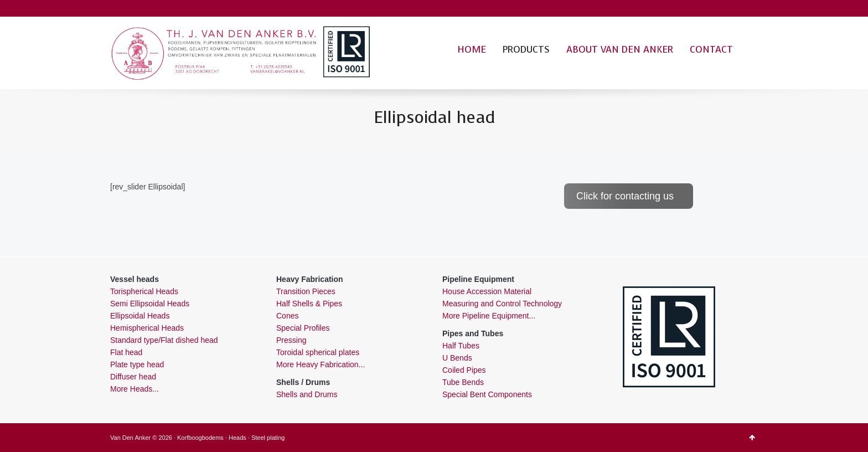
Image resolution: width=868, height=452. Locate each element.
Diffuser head (133, 377)
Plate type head (137, 364)
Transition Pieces (306, 291)
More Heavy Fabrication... (321, 364)
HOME (472, 50)
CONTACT (711, 50)
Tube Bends (463, 382)
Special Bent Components (487, 394)
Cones (287, 316)
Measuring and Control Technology (502, 304)
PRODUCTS (526, 50)
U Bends (457, 358)
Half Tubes (461, 346)
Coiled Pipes (464, 370)
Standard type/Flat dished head (164, 340)
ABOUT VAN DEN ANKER (620, 50)
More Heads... (135, 389)
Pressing (291, 340)
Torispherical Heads (144, 291)
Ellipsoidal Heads (140, 316)
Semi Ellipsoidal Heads (150, 304)
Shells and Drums (307, 394)
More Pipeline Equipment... (489, 316)
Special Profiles (303, 328)
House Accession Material (487, 291)
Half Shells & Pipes (309, 304)
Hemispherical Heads (147, 328)
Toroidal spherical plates (318, 352)
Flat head (126, 352)
